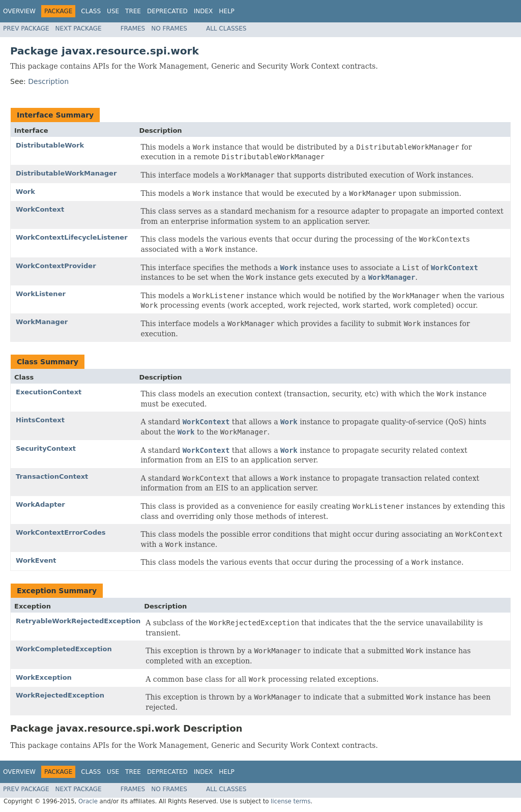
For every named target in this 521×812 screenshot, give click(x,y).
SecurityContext (46, 448)
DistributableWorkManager (66, 173)
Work (25, 192)
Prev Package (26, 28)
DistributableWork (50, 145)
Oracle (88, 801)
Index (204, 11)
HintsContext (40, 420)
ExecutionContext (49, 392)
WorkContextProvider (56, 266)
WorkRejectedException (60, 695)
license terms (291, 801)
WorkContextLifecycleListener (72, 237)
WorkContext (40, 209)
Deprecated (167, 11)
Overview (19, 11)
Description (48, 81)
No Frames (169, 28)
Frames (133, 28)
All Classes (226, 28)
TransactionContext (52, 476)
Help (227, 11)
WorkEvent (36, 560)
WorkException (44, 677)
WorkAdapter (40, 504)
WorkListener (41, 294)
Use (113, 11)
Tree (133, 11)
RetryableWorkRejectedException (78, 621)
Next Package (79, 28)
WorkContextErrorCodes (61, 532)
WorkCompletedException (64, 649)
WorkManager (42, 322)
